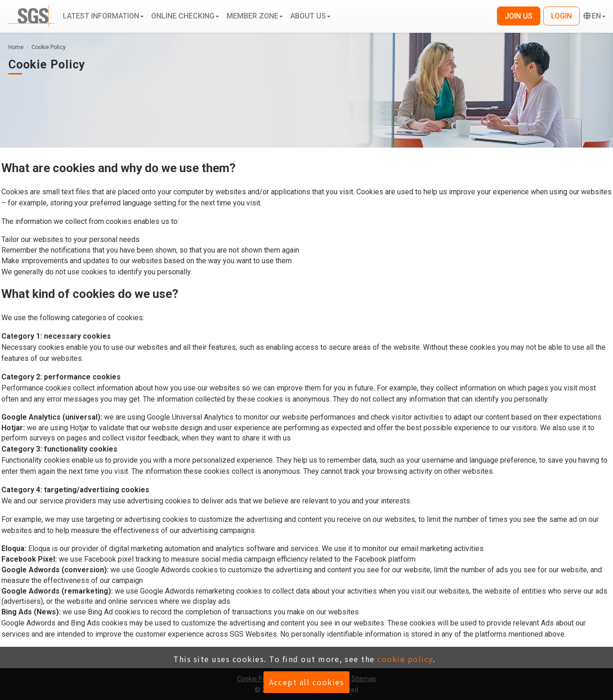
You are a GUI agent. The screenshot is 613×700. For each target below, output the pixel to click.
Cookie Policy (49, 47)
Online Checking (185, 16)
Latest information (103, 16)
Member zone (255, 16)
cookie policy (405, 659)
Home (16, 47)
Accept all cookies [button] (306, 682)
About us (310, 16)
